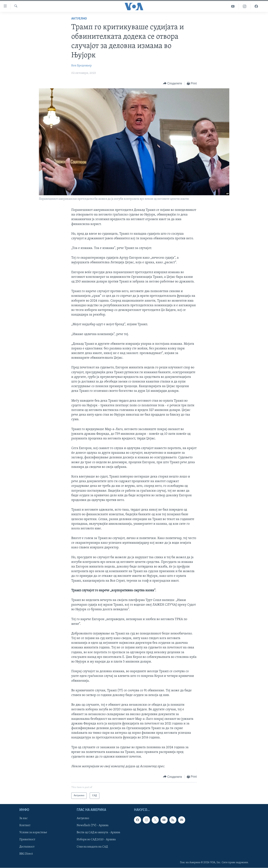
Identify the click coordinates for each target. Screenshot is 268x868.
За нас (23, 819)
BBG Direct (26, 854)
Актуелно (79, 19)
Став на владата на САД (92, 847)
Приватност (27, 840)
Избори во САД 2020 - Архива (96, 840)
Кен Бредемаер (82, 66)
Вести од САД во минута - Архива (98, 833)
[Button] (173, 84)
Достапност (27, 847)
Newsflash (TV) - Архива (93, 826)
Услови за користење (33, 833)
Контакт (25, 826)
